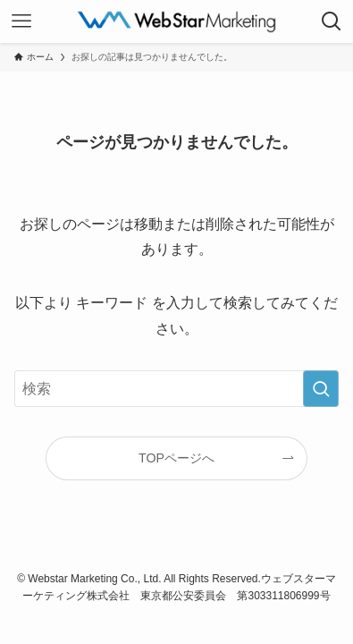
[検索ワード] (176, 389)
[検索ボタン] (332, 21)
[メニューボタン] (21, 21)
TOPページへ (176, 458)
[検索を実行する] (321, 389)
